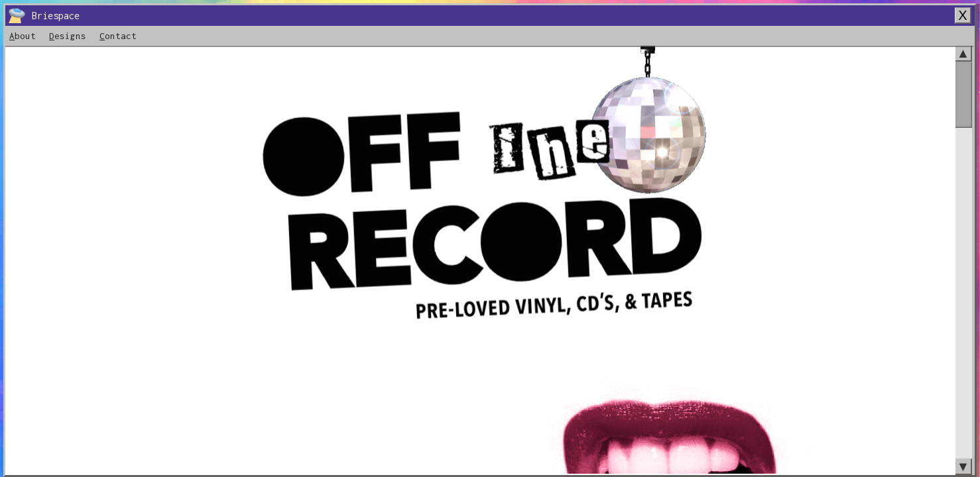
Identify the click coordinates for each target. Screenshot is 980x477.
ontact (118, 36)
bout (23, 36)
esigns (68, 36)
